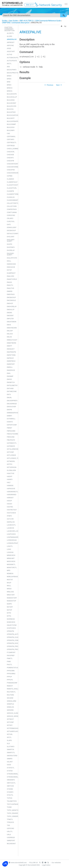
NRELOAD (10, 592)
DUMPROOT (11, 273)
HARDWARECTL (12, 492)
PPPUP (9, 677)
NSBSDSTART (12, 598)
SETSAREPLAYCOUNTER (12, 731)
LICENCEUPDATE (12, 543)
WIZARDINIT (11, 844)
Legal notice (46, 865)
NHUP (9, 583)
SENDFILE (10, 704)
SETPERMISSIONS (12, 728)
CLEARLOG (11, 197)
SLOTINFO (11, 747)
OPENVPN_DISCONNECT (12, 643)
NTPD (9, 613)
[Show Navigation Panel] (66, 4)
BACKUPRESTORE (12, 73)
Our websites (56, 863)
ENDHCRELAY (12, 306)
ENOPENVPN (11, 352)
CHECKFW (10, 161)
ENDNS (9, 313)
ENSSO (9, 379)
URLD (9, 835)
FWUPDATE (11, 440)
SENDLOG (10, 707)
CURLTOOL (11, 221)
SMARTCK (10, 749)
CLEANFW (10, 191)
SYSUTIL (10, 795)
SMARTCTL (11, 753)
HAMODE (10, 486)
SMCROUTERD (12, 756)
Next (58, 85)
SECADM (10, 698)
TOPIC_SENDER (12, 816)
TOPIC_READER (12, 813)
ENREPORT (11, 364)
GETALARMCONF (12, 449)
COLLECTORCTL (12, 203)
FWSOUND (11, 437)
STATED (10, 771)
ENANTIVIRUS (12, 279)
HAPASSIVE (11, 489)
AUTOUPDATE (12, 61)
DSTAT (9, 270)
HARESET (10, 498)
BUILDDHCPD (12, 94)
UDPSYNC (10, 828)
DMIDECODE (11, 264)
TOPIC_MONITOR (12, 810)
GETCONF (10, 452)
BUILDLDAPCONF (12, 115)
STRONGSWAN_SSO (12, 777)
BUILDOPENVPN (12, 121)
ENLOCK (10, 334)
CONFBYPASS (12, 209)
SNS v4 (30, 5)
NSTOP (9, 610)
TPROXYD (10, 822)
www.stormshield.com (18, 863)
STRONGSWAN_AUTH (12, 774)
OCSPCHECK (11, 628)
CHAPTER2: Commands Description (16, 23)
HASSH (9, 504)
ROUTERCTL (11, 692)
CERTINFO (11, 139)
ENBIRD (10, 291)
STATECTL (11, 768)
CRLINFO (10, 218)
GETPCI (10, 464)
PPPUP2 (10, 680)
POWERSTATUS (12, 668)
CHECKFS (10, 158)
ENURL (9, 398)
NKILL (9, 586)
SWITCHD (10, 786)
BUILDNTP (11, 118)
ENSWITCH (11, 382)
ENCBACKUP (11, 297)
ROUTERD (10, 695)
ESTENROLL (11, 419)
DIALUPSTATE (12, 258)
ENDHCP (10, 303)
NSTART (10, 607)
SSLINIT (10, 762)
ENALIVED (10, 276)
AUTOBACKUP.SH (12, 58)
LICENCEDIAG (12, 540)
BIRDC (9, 85)
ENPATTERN (11, 355)
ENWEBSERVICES (12, 413)
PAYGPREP (11, 655)
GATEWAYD (11, 446)
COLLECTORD (12, 206)
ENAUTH (10, 285)
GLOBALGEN (11, 470)
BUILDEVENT (12, 103)
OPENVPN (10, 631)
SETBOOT (10, 719)
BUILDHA (10, 109)
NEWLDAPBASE (12, 577)
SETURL (10, 734)
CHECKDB (10, 155)
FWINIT (9, 428)
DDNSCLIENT (12, 227)
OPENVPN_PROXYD (12, 649)
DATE (9, 224)
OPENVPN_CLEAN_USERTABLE (12, 637)
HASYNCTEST (12, 510)
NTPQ (9, 616)
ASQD (9, 48)
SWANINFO (11, 780)
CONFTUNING (12, 212)
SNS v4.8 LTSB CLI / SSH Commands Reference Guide (40, 21)
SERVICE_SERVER (12, 716)
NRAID (9, 589)
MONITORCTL (12, 568)
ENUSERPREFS (12, 401)
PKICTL (9, 665)
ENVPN (9, 410)
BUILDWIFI (11, 130)
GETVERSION (12, 467)
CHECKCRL (11, 152)
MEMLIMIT (11, 558)
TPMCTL (10, 819)
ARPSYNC (10, 45)
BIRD (9, 82)
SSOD (9, 765)
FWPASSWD (11, 431)
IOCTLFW (10, 519)
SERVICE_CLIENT (12, 713)
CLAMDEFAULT (12, 182)
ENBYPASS (11, 294)
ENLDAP (10, 331)
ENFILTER (10, 319)
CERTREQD (11, 146)
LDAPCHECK (11, 534)
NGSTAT (10, 580)
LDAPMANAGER (12, 537)
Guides (5, 21)
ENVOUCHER (11, 407)
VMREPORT (11, 841)
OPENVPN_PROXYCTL (12, 646)
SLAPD (9, 740)
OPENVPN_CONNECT (12, 640)
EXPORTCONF (12, 425)
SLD (8, 743)
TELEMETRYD (12, 801)
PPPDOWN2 (11, 674)
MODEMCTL (11, 564)
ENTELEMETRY (12, 385)
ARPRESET (11, 42)
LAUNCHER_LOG (12, 531)
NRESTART (11, 595)
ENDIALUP (11, 310)
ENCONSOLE (11, 300)
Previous (50, 85)
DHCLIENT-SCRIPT (11, 240)
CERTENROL (11, 137)
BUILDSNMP (11, 124)
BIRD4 (9, 76)
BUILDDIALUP (12, 97)
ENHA (9, 325)
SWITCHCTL (11, 783)
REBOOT (10, 686)
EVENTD (10, 422)
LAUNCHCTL (11, 525)
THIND (9, 807)
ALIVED (9, 36)
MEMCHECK (11, 555)
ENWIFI (9, 416)
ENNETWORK (12, 343)
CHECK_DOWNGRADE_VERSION (12, 149)
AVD (8, 67)
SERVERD (10, 710)
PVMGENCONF (12, 683)
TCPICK (10, 798)
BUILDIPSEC (11, 112)
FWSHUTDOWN (12, 434)
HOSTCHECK (11, 513)
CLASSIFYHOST (12, 185)
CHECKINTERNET (12, 167)
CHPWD (10, 176)
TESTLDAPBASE (12, 804)
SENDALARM (11, 701)
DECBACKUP (11, 230)
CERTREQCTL (12, 143)
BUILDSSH (11, 127)
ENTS (9, 394)
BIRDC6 (10, 91)
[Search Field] (34, 15)
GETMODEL (11, 461)
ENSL (9, 373)
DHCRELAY (11, 250)
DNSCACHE (11, 267)
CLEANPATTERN (12, 194)
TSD (8, 825)
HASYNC (10, 507)
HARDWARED (12, 495)
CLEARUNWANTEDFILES (12, 200)
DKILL (9, 261)
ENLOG (9, 337)
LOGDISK (10, 552)
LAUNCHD (10, 528)
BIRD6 (9, 79)
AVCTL (9, 64)
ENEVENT (10, 316)
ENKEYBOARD (12, 328)
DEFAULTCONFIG (12, 234)
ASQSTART (11, 51)
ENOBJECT (11, 349)
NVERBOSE (11, 619)
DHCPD (9, 244)
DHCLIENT (11, 237)
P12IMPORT (11, 652)
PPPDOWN (11, 671)
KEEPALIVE (11, 522)
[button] (64, 15)
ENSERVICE (11, 370)
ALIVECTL (10, 33)
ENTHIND (10, 388)
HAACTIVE (11, 473)
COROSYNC (11, 215)
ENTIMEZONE (12, 391)
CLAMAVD (10, 179)
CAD (8, 133)
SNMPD (10, 759)
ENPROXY (10, 358)
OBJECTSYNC (12, 625)
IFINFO (9, 516)
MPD (9, 570)
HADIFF (10, 476)
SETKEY (10, 725)
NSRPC (9, 604)
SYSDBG (10, 789)
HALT (9, 482)
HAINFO (10, 479)
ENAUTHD (10, 288)
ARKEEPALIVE (12, 39)
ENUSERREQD (12, 404)
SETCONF (10, 722)
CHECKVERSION (12, 173)
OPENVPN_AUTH (12, 634)
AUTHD (9, 55)
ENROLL (10, 367)
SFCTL (9, 737)
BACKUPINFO (12, 70)
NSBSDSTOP (11, 601)
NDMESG (10, 574)
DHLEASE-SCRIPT (11, 254)
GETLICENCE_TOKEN (12, 458)
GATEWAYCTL (12, 443)
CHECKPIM (11, 170)
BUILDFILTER (12, 106)
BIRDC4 (10, 88)
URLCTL (10, 831)
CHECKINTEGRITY (12, 164)
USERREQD (11, 837)
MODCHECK (11, 561)
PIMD (9, 661)
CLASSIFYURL (12, 188)
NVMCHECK (11, 622)
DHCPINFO (11, 247)
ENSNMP (10, 376)
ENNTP (9, 346)
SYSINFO (10, 792)
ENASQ (9, 282)
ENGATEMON (12, 322)
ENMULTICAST (12, 340)
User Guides (13, 21)
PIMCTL (10, 658)
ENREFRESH (11, 361)
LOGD (9, 549)
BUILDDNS (11, 100)
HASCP (9, 501)
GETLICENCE (11, 455)
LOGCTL (10, 546)
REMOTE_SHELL (12, 689)
